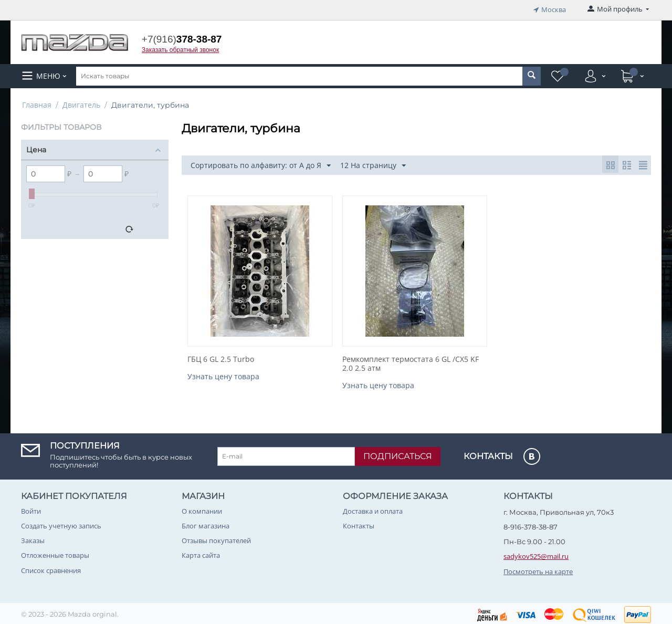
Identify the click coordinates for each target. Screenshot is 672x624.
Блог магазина (206, 524)
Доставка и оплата (373, 509)
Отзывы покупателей (216, 538)
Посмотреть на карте (538, 569)
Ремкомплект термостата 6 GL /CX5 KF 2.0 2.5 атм (411, 362)
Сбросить (148, 227)
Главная (37, 103)
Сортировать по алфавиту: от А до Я (261, 164)
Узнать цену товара (223, 374)
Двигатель (81, 103)
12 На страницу (373, 164)
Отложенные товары (55, 553)
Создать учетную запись (61, 524)
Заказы (33, 538)
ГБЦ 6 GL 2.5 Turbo (221, 357)
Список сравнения (51, 568)
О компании (202, 509)
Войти (31, 509)
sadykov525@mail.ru (536, 554)
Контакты (359, 524)
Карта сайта (201, 553)
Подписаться (398, 454)
